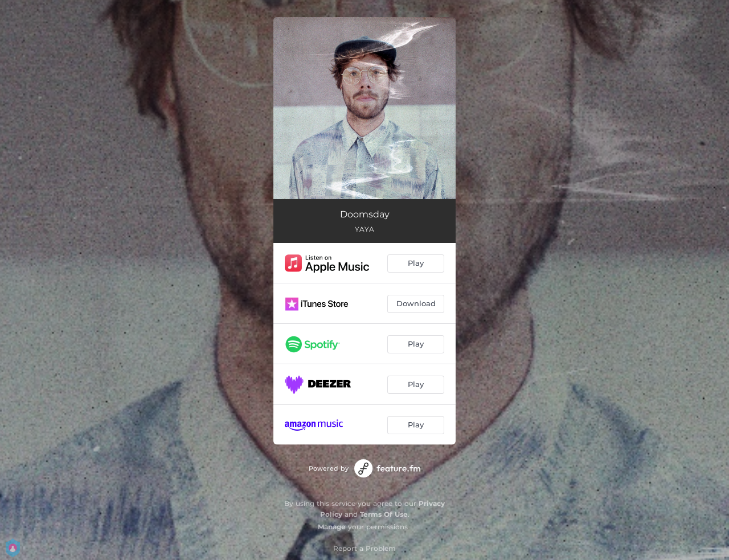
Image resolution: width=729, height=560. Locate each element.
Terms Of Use (384, 514)
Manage (332, 527)
